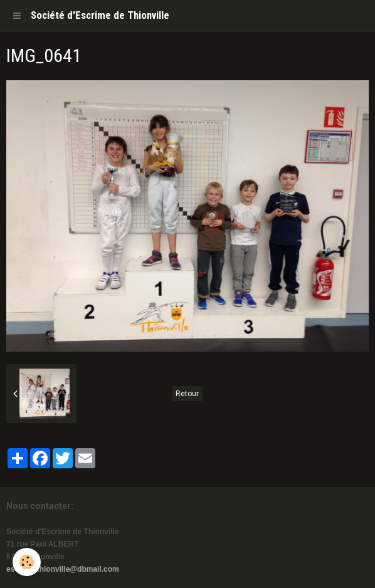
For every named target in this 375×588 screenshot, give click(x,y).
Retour (187, 394)
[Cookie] (27, 562)
